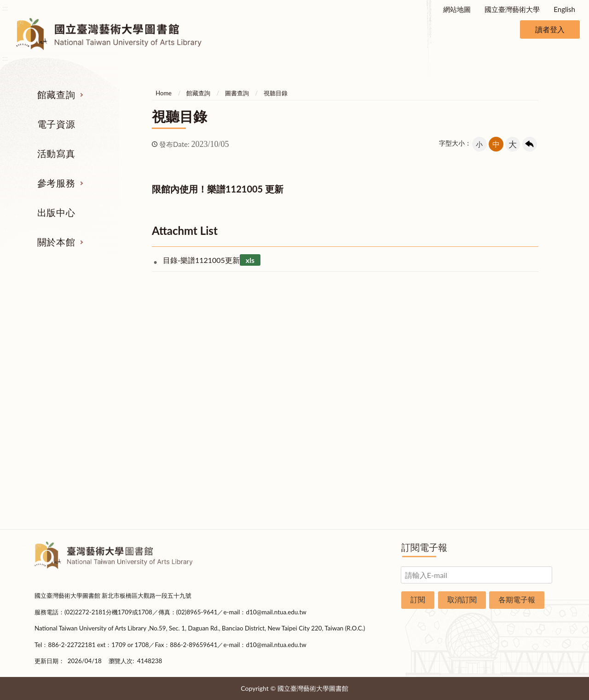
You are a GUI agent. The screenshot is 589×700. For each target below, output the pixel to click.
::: (5, 8)
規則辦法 (519, 423)
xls (250, 260)
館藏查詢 (56, 94)
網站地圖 (457, 9)
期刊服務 (70, 354)
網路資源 (70, 406)
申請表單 (519, 475)
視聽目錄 (276, 93)
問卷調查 (519, 509)
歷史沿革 (519, 388)
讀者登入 (550, 29)
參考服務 (56, 183)
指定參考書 (339, 354)
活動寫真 (56, 153)
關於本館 (56, 242)
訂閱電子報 (424, 547)
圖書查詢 (237, 93)
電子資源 (56, 124)
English (564, 9)
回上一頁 (530, 144)
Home (164, 93)
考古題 (339, 388)
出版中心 (56, 212)
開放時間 (519, 440)
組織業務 (519, 354)
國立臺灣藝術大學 (512, 9)
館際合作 (340, 371)
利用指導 (340, 406)
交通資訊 (519, 457)
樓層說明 (519, 371)
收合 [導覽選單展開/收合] (547, 306)
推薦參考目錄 (340, 423)
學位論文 (70, 423)
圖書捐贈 (519, 492)
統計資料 (519, 406)
